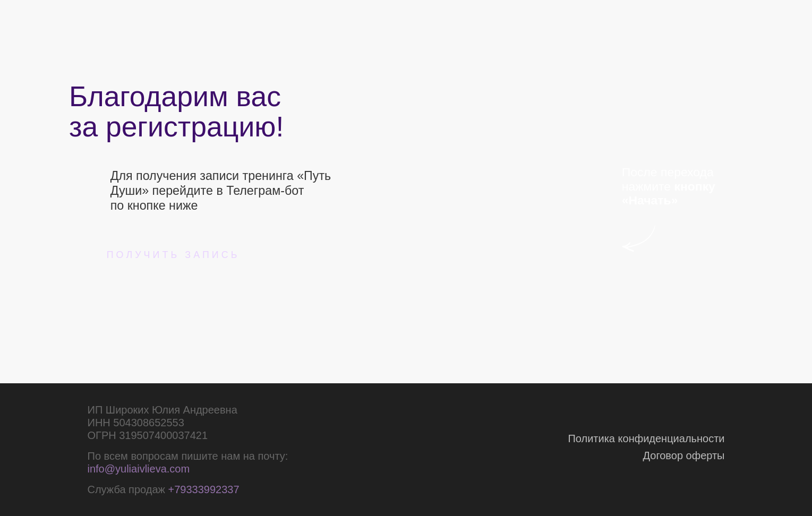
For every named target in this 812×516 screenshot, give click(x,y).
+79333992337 (203, 489)
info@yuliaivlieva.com (139, 469)
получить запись (173, 255)
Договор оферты (684, 455)
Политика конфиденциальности (646, 438)
